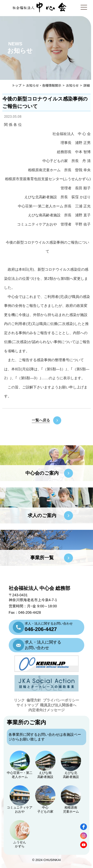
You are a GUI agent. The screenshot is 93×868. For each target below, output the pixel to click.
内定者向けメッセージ (46, 710)
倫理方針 (34, 700)
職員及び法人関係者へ (58, 705)
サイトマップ (27, 705)
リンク (19, 700)
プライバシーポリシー (61, 700)
